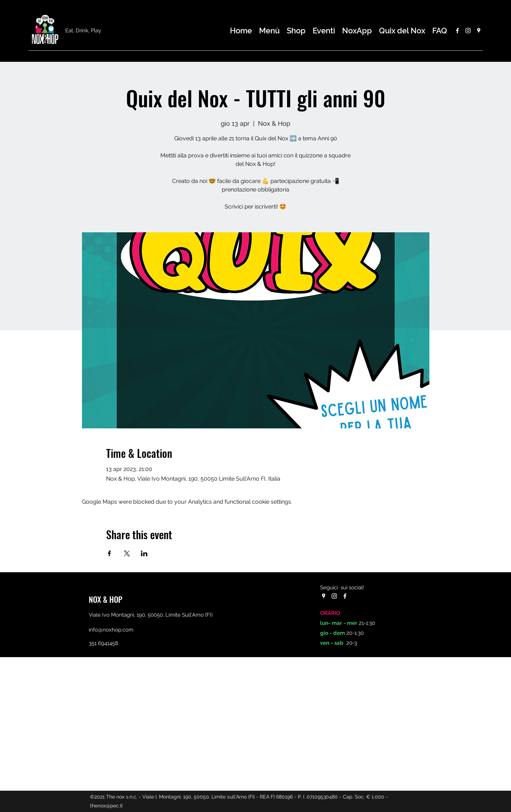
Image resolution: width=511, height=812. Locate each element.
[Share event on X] (127, 553)
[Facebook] (457, 31)
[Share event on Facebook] (109, 553)
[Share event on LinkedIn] (144, 553)
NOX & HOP (106, 599)
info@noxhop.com (111, 630)
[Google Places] (479, 31)
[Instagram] (468, 31)
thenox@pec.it (106, 806)
